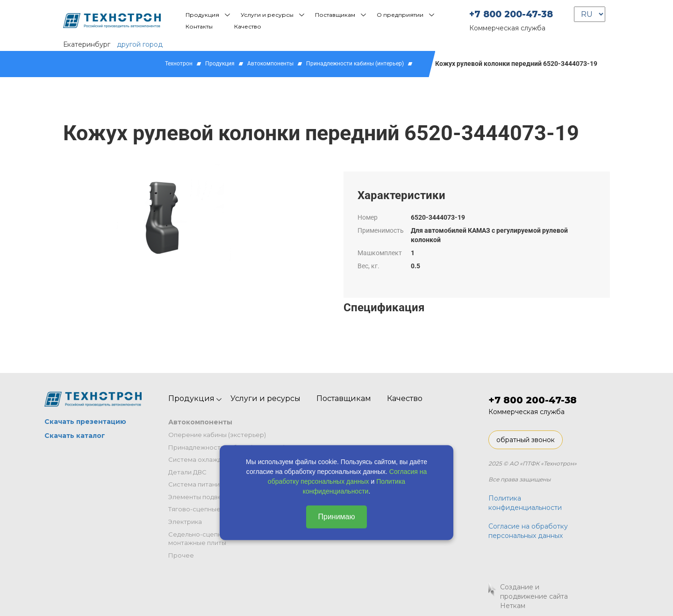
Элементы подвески (200, 497)
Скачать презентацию (85, 422)
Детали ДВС (187, 472)
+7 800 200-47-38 (511, 14)
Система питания (196, 484)
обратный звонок (526, 440)
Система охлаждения (203, 459)
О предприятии (400, 15)
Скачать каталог (75, 436)
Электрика (185, 522)
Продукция (202, 15)
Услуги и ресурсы (267, 15)
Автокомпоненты (270, 64)
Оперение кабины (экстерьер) (217, 435)
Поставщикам (335, 15)
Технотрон (179, 64)
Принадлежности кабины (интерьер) (355, 64)
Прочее (181, 555)
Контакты (199, 26)
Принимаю (336, 517)
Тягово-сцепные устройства (214, 509)
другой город (140, 44)
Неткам (513, 606)
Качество (248, 26)
